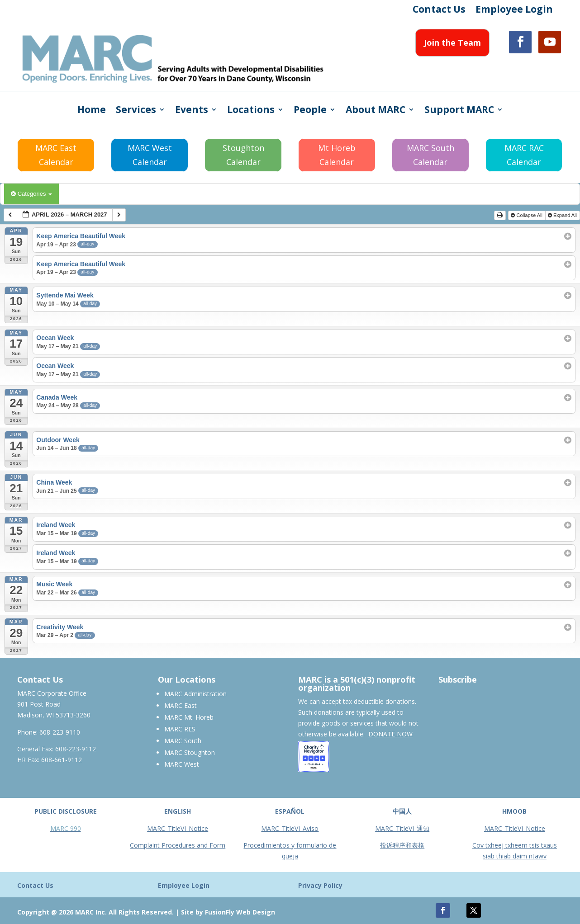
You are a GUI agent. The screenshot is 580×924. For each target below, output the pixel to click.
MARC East (181, 705)
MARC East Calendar (56, 155)
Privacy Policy (320, 885)
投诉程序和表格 (402, 845)
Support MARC (459, 111)
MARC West (182, 764)
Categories (31, 194)
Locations (251, 111)
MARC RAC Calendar (524, 155)
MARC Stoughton (190, 752)
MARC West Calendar (150, 155)
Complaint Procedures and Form (178, 845)
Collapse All (527, 215)
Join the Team (452, 42)
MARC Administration (195, 694)
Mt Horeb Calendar (337, 155)
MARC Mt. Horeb (189, 717)
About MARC (376, 111)
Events (192, 111)
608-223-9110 (60, 732)
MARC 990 (66, 828)
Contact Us (439, 11)
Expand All (563, 215)
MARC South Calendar (430, 155)
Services (136, 111)
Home (92, 111)
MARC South (183, 741)
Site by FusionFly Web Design (228, 912)
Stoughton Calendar (243, 155)
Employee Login (514, 11)
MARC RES (180, 729)
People (310, 111)
